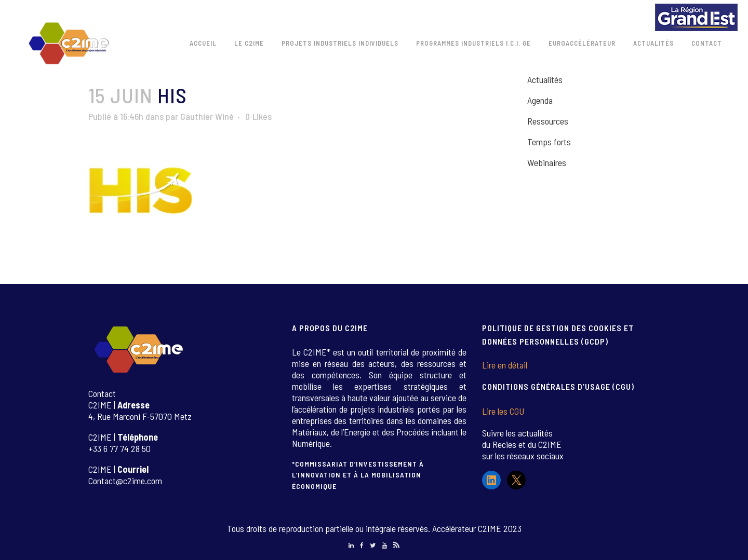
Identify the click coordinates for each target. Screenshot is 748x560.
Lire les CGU (503, 411)
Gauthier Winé (207, 116)
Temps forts (549, 142)
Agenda (540, 100)
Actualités (545, 79)
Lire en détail (505, 365)
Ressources (548, 121)
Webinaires (547, 162)
